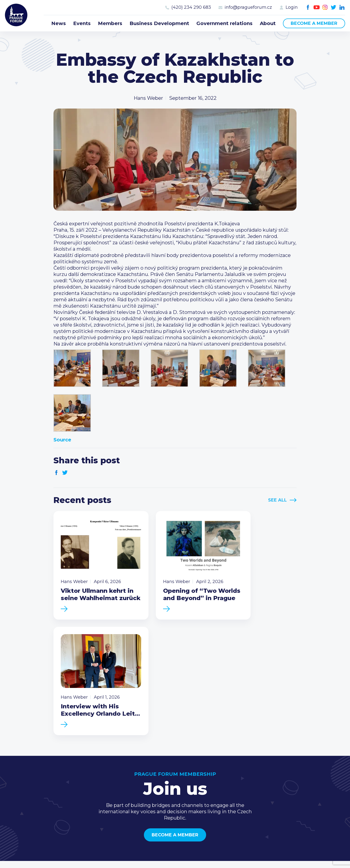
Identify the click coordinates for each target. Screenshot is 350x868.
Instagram (325, 7)
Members (110, 23)
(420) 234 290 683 (191, 7)
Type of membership (237, 776)
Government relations (224, 23)
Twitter (334, 7)
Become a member (314, 23)
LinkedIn (342, 7)
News (59, 23)
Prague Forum (17, 16)
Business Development (159, 23)
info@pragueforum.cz (248, 7)
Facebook (308, 7)
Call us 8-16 (294, 768)
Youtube (317, 7)
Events (82, 23)
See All (277, 500)
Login (292, 7)
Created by (175, 859)
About (268, 23)
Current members (234, 768)
